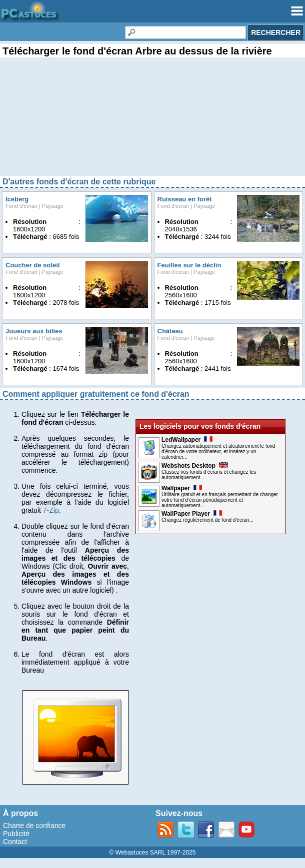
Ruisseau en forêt (185, 199)
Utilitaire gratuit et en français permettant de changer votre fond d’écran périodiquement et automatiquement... (220, 500)
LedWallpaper (187, 440)
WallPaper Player (192, 514)
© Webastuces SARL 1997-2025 (153, 853)
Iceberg (17, 199)
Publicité (16, 834)
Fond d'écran (21, 206)
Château (170, 331)
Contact (15, 842)
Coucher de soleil (32, 265)
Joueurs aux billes (34, 331)
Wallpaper (182, 488)
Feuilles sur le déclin (189, 265)
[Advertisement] (152, 125)
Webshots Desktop (195, 466)
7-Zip (51, 510)
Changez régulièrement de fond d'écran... (207, 520)
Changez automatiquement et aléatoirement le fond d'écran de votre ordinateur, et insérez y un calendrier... (218, 451)
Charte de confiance (34, 826)
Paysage (53, 206)
